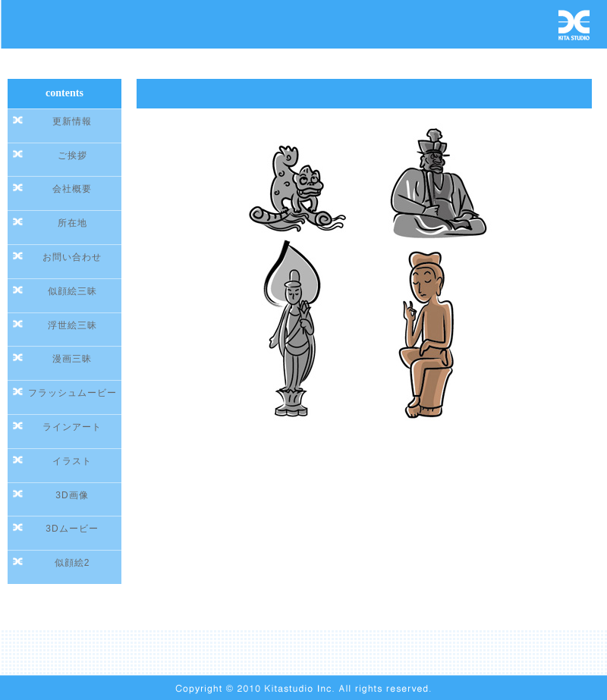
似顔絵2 (72, 563)
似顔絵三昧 (72, 291)
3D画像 (72, 495)
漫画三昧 (72, 359)
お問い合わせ (72, 257)
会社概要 (72, 189)
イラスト (72, 461)
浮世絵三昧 (72, 325)
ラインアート (72, 427)
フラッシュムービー (72, 393)
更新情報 (72, 121)
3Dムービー (72, 529)
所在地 (72, 223)
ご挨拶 (72, 155)
